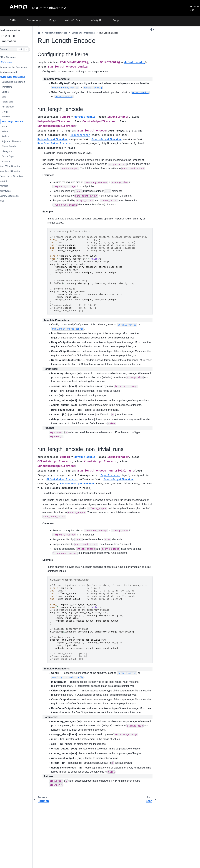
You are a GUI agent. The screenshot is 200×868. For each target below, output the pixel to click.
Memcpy (13, 161)
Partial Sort (15, 102)
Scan (12, 126)
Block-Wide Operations (18, 166)
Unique (13, 92)
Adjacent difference (19, 141)
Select (12, 131)
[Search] (20, 49)
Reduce (13, 136)
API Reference (12, 62)
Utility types (12, 191)
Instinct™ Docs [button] (73, 20)
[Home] (47, 33)
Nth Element (15, 107)
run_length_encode (170, 45)
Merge (12, 112)
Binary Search (16, 146)
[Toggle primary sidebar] (45, 26)
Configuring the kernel (172, 36)
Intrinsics (11, 186)
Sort (11, 97)
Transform (14, 87)
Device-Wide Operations (19, 77)
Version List (194, 8)
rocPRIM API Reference (63, 33)
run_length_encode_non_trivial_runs (178, 50)
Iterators (11, 181)
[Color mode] (152, 29)
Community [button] (34, 20)
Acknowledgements (16, 196)
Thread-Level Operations (19, 176)
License (8, 201)
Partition (13, 117)
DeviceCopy (15, 156)
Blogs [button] (53, 20)
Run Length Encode (20, 122)
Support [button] (118, 20)
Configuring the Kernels (21, 82)
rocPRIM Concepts (14, 57)
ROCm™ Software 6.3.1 (51, 8)
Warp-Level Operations (18, 171)
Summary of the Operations (20, 67)
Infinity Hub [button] (97, 20)
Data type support (15, 72)
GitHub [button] (14, 20)
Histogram (14, 151)
